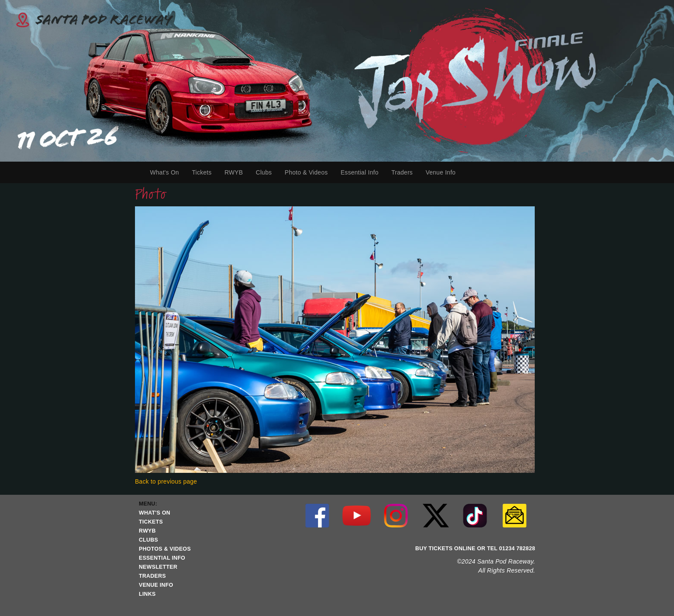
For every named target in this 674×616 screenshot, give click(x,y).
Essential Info (361, 172)
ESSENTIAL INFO (162, 558)
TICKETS (151, 522)
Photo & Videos (306, 172)
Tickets (205, 172)
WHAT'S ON (155, 513)
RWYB (237, 172)
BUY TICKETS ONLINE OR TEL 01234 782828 (475, 549)
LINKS (147, 594)
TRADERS (152, 576)
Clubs (267, 172)
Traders (405, 172)
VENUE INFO (156, 585)
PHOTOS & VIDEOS (165, 549)
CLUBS (149, 540)
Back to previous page (166, 481)
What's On (168, 172)
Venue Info (444, 172)
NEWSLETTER (158, 567)
